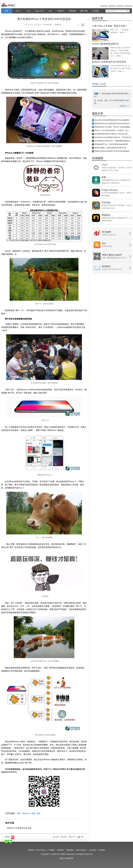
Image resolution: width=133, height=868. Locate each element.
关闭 (82, 837)
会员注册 (92, 850)
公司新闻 (95, 11)
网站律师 (70, 850)
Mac (50, 11)
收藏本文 (58, 25)
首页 (7, 11)
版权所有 (70, 858)
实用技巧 (61, 11)
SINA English (81, 850)
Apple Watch (40, 11)
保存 (65, 837)
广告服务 (51, 850)
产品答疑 (102, 850)
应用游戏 (72, 11)
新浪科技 (112, 6)
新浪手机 (104, 6)
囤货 (34, 813)
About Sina (41, 850)
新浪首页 (120, 6)
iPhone (18, 11)
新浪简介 (31, 850)
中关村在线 (47, 25)
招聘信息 (61, 850)
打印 (74, 837)
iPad (28, 11)
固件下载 (84, 11)
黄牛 (19, 813)
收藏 (57, 837)
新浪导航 (129, 6)
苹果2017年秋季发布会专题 (19, 828)
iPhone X (26, 813)
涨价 (39, 813)
